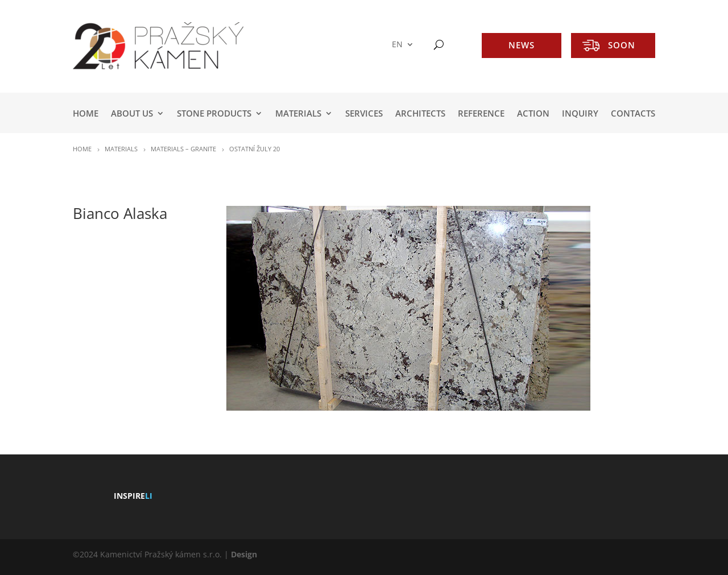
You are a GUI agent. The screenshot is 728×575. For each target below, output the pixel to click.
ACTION (533, 114)
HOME (86, 114)
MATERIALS (298, 114)
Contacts (633, 114)
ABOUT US (132, 114)
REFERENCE (481, 114)
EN (397, 45)
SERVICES (364, 114)
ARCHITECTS (420, 114)
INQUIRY (580, 114)
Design (244, 554)
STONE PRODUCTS (214, 114)
